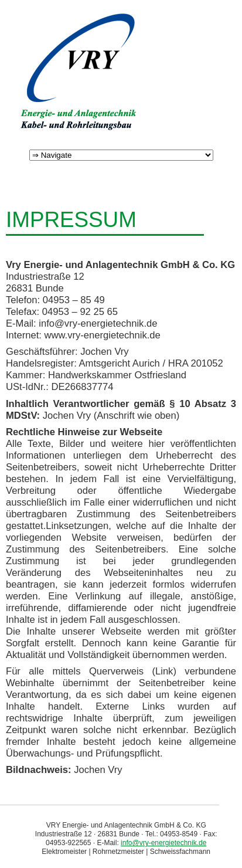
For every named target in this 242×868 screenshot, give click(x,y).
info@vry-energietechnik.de (163, 843)
